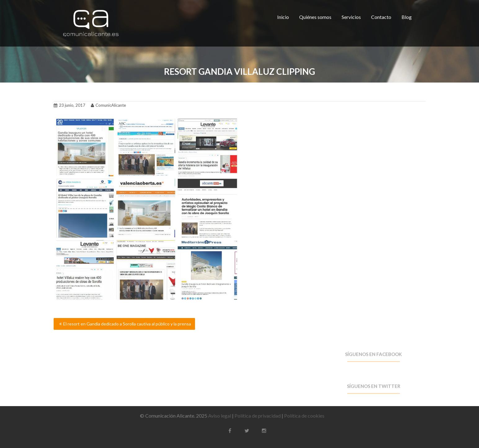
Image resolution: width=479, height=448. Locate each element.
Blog (407, 17)
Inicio (283, 17)
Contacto (381, 17)
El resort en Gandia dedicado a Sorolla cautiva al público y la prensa (127, 324)
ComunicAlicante (108, 104)
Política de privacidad (255, 416)
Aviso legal (217, 416)
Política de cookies (302, 416)
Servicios (351, 17)
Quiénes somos (315, 17)
